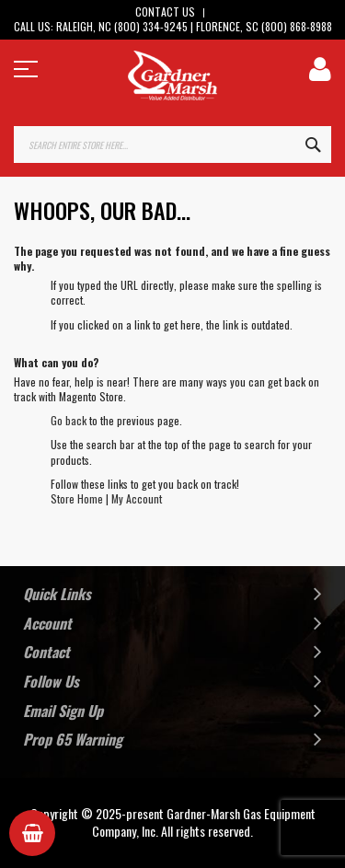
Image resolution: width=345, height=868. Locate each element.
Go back (69, 420)
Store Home (77, 498)
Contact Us (165, 12)
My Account (137, 498)
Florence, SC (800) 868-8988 (264, 26)
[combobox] (172, 145)
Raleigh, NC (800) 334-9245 (122, 26)
